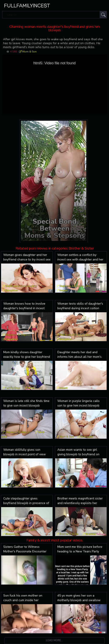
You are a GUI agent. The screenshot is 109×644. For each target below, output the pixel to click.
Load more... (54, 640)
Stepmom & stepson (18, 335)
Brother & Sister (69, 534)
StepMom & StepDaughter (21, 286)
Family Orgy (13, 388)
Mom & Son (29, 52)
